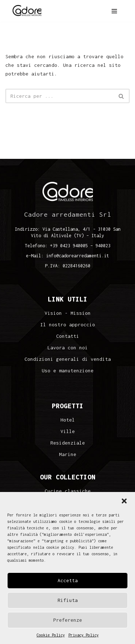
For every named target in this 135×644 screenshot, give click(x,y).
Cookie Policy (51, 635)
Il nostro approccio (68, 325)
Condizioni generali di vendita (68, 359)
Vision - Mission (68, 313)
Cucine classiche (68, 491)
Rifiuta (68, 600)
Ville (68, 431)
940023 (103, 246)
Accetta (68, 580)
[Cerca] (59, 96)
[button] (124, 501)
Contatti (68, 336)
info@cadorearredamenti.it (78, 256)
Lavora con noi (68, 348)
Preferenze (68, 620)
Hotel (68, 420)
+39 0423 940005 (69, 246)
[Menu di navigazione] (114, 11)
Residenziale (68, 443)
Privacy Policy (84, 635)
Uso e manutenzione (68, 371)
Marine (68, 454)
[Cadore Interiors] (27, 11)
